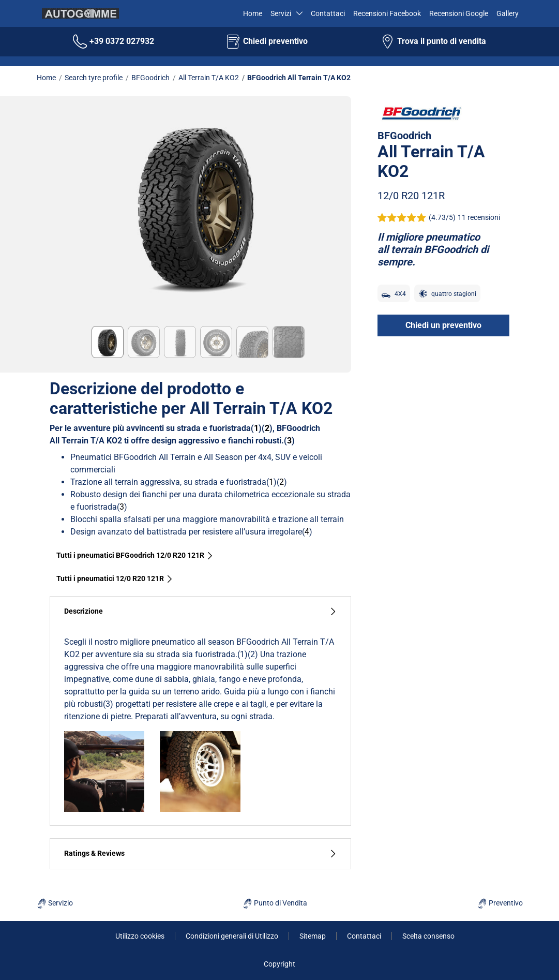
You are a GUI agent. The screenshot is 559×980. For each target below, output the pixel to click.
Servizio (55, 903)
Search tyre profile (94, 78)
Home (252, 13)
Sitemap (313, 936)
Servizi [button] (281, 13)
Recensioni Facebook (387, 13)
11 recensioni (479, 217)
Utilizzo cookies (140, 936)
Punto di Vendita (275, 903)
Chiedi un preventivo (443, 325)
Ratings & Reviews (200, 853)
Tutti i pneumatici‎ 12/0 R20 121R (115, 578)
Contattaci (328, 13)
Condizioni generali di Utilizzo (232, 936)
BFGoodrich (150, 78)
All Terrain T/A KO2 (209, 78)
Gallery (508, 13)
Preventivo (500, 903)
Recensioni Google (459, 13)
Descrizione (200, 611)
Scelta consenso (428, 936)
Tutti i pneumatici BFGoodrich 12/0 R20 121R (135, 555)
